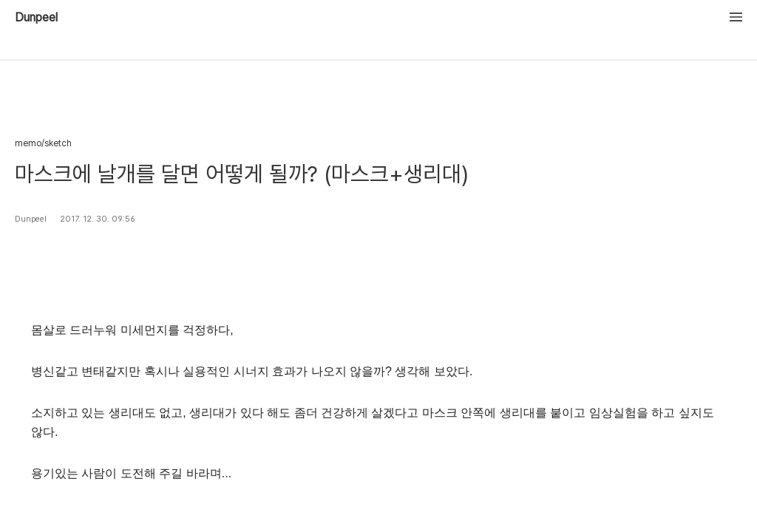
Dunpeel (36, 18)
